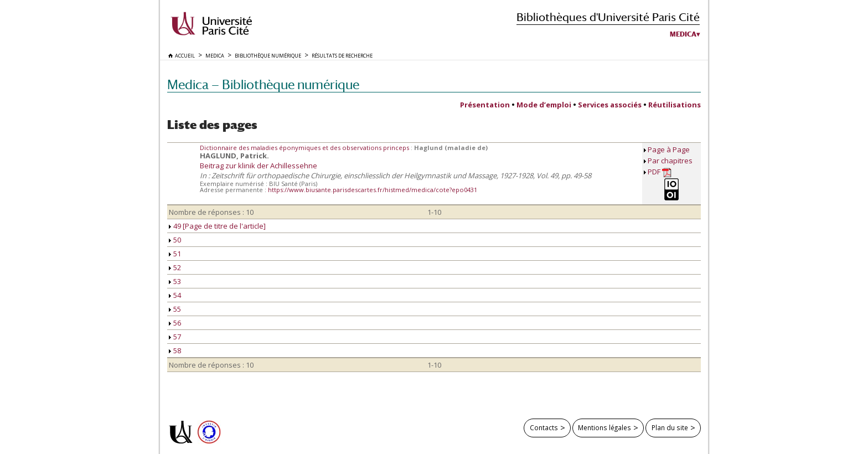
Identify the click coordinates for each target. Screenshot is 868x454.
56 (175, 323)
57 (175, 337)
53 (175, 281)
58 (175, 350)
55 (175, 309)
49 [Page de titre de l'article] (217, 226)
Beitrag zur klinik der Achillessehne (259, 166)
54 (175, 295)
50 (175, 240)
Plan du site (670, 427)
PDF (660, 172)
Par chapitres (670, 161)
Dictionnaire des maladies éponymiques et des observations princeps (305, 148)
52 (175, 267)
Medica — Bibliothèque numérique (263, 84)
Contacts (544, 427)
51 (175, 254)
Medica (683, 34)
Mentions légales (604, 427)
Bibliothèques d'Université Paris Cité (608, 17)
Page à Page (669, 149)
